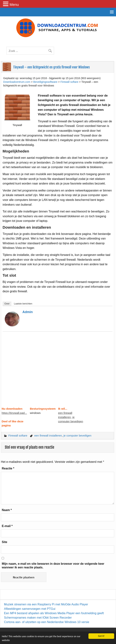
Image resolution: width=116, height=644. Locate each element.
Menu (14, 5)
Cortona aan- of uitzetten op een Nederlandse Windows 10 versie (47, 622)
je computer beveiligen (77, 435)
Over (7, 304)
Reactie (8, 468)
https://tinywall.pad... (14, 413)
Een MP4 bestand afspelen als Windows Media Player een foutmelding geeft (54, 613)
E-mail (7, 526)
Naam (7, 510)
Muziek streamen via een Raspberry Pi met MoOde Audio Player (46, 604)
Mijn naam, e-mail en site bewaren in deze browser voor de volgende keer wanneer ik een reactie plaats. (53, 566)
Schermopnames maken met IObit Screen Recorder (38, 618)
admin (28, 312)
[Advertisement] (58, 372)
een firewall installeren (48, 435)
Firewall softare (18, 435)
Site (5, 542)
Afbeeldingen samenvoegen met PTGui (30, 609)
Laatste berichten (23, 304)
